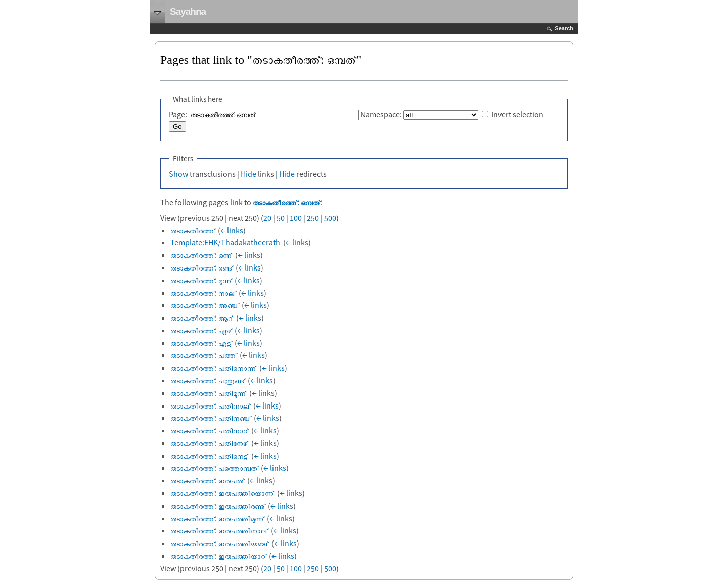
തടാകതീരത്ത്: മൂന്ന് (201, 280)
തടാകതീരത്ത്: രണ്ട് (201, 267)
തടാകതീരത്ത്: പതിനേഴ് (209, 443)
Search (564, 28)
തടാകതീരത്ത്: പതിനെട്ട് (209, 456)
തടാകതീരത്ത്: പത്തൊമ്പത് (214, 468)
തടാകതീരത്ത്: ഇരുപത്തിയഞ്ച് (219, 543)
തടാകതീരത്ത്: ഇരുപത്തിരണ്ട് (218, 506)
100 (296, 218)
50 (281, 218)
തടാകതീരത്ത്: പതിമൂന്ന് (208, 393)
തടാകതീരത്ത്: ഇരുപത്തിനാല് (219, 530)
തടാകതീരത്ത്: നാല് (203, 293)
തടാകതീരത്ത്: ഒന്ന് (201, 255)
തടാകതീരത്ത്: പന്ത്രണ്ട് (208, 380)
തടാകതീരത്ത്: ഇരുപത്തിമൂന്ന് (217, 518)
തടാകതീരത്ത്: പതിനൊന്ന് (213, 368)
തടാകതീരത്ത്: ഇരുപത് (207, 480)
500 (330, 218)
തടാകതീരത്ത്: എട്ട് (201, 343)
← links (232, 230)
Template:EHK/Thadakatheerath (225, 242)
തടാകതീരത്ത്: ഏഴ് (201, 330)
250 (313, 218)
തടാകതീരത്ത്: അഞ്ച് (204, 305)
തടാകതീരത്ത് (193, 230)
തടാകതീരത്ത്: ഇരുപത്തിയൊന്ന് (222, 493)
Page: (178, 114)
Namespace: (381, 114)
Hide (248, 174)
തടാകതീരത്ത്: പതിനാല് (210, 405)
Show (178, 174)
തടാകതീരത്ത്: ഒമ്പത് (286, 202)
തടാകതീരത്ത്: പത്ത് (203, 355)
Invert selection (517, 114)
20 (267, 218)
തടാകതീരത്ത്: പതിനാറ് (209, 430)
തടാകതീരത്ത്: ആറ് (202, 318)
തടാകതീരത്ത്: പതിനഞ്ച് (211, 418)
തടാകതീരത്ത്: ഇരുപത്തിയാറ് (218, 556)
